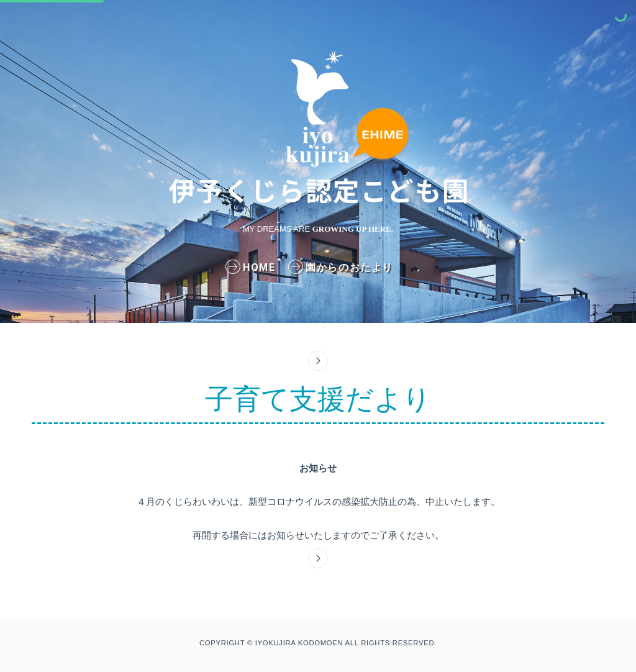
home (252, 267)
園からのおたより (343, 267)
